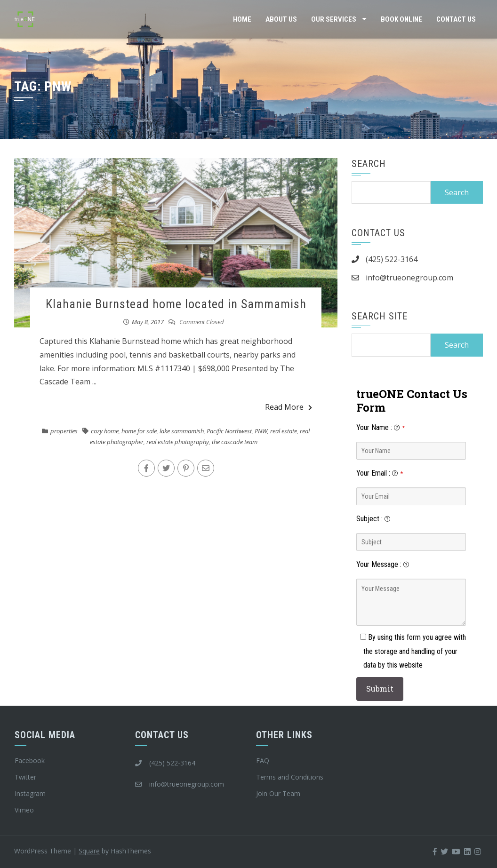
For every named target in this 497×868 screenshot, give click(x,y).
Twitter (25, 777)
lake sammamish (182, 431)
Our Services (334, 19)
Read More (289, 407)
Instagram (30, 793)
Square (89, 851)
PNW (261, 431)
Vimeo (24, 810)
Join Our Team (278, 793)
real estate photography (178, 442)
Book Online (401, 19)
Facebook (30, 760)
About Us (281, 19)
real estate (284, 431)
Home (242, 19)
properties (64, 431)
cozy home (105, 431)
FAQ (263, 760)
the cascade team (235, 442)
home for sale (139, 431)
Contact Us (456, 19)
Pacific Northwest (229, 431)
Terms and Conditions (290, 777)
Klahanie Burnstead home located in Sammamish (176, 304)
